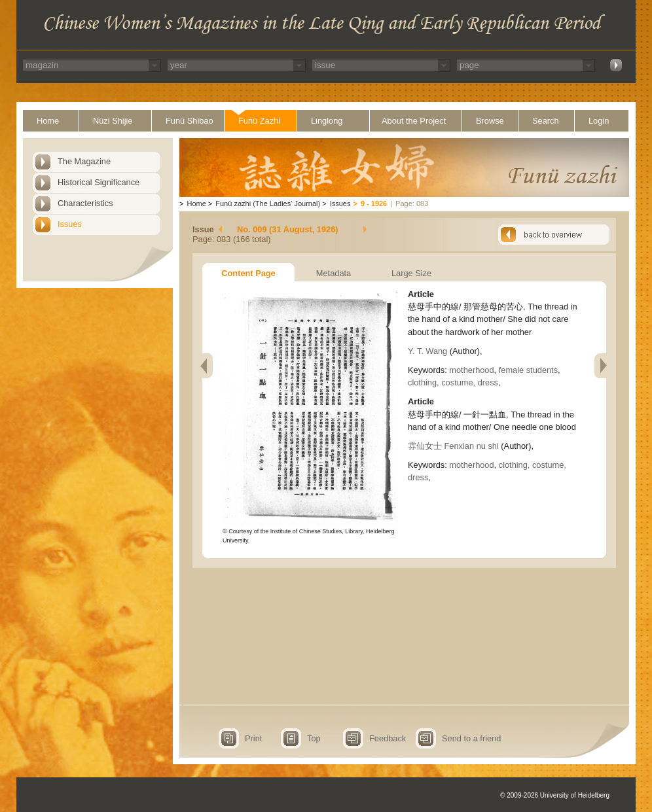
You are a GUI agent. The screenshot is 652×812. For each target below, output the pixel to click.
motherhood (471, 370)
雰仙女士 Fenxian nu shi (453, 446)
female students (528, 370)
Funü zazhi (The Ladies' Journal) (268, 203)
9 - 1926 (374, 203)
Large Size (411, 273)
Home (48, 121)
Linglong (327, 121)
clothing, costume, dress (453, 382)
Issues (70, 224)
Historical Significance (99, 182)
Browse (490, 121)
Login (599, 121)
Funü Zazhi (259, 121)
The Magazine (84, 161)
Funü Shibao (190, 121)
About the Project (414, 121)
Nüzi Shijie (113, 121)
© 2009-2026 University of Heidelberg (555, 795)
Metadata (334, 273)
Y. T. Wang (429, 351)
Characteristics (85, 203)
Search (546, 121)
